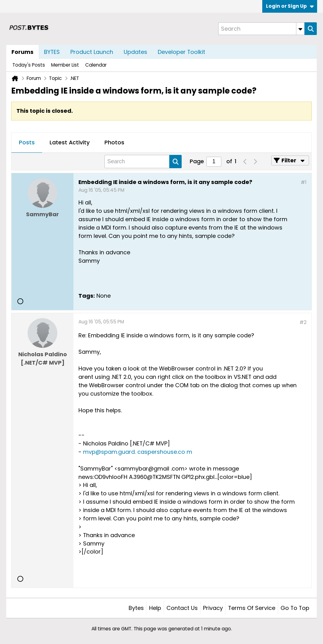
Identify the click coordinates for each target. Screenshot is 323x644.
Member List (65, 65)
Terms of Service (252, 608)
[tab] (27, 143)
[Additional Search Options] (300, 29)
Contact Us (182, 608)
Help (155, 608)
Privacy (213, 608)
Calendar (96, 65)
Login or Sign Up (290, 6)
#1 (304, 182)
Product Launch (92, 52)
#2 (303, 322)
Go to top (295, 608)
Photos (114, 142)
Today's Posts (29, 65)
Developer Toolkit (181, 52)
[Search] (261, 29)
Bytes (136, 608)
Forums (22, 52)
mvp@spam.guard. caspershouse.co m (138, 452)
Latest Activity (70, 142)
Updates (135, 52)
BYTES (52, 52)
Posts (27, 142)
